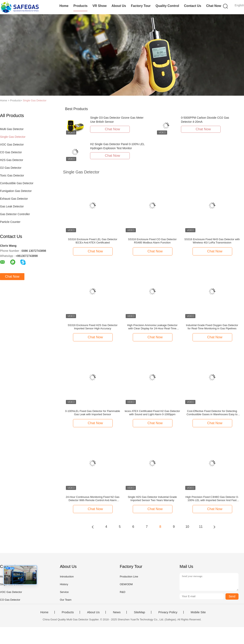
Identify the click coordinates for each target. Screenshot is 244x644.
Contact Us (193, 6)
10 (187, 527)
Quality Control (167, 6)
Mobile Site (198, 612)
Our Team (66, 600)
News (117, 612)
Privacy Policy (168, 612)
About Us (119, 6)
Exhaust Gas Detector (14, 199)
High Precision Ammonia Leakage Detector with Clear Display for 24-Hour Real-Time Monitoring (152, 327)
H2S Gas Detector (12, 160)
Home (64, 6)
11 (201, 527)
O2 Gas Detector (11, 168)
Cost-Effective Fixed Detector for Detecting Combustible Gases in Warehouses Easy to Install (212, 413)
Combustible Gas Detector (17, 183)
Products (80, 6)
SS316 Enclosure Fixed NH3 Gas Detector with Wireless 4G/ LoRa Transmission (212, 241)
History (64, 584)
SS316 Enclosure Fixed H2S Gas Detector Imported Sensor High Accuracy (93, 327)
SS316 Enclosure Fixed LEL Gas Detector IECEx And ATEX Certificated (93, 241)
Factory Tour (141, 6)
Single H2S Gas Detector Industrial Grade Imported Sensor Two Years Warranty (152, 499)
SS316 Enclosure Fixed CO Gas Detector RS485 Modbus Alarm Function (152, 241)
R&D (123, 592)
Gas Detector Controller (15, 214)
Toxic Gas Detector (12, 175)
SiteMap (139, 612)
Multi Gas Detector (12, 129)
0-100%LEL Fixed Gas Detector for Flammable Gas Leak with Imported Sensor (93, 413)
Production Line (129, 577)
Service (64, 592)
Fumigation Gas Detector (16, 191)
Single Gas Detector (35, 100)
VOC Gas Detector (12, 145)
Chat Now (214, 6)
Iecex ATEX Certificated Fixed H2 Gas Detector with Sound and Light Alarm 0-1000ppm (152, 413)
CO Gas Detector (11, 152)
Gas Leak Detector (12, 206)
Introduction (67, 577)
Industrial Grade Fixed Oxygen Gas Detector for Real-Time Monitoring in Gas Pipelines (212, 327)
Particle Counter (10, 222)
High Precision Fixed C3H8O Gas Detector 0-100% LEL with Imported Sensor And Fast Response (212, 499)
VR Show (100, 6)
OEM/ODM (126, 584)
